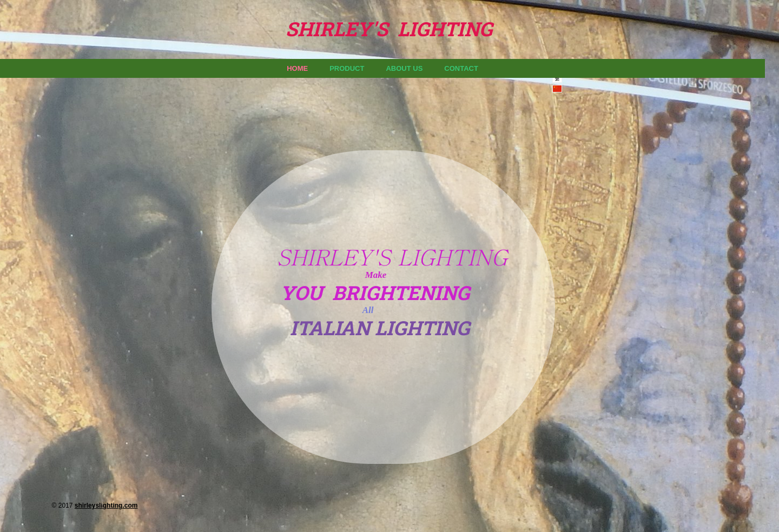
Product (347, 68)
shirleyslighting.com (106, 506)
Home (297, 68)
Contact (461, 68)
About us (404, 68)
